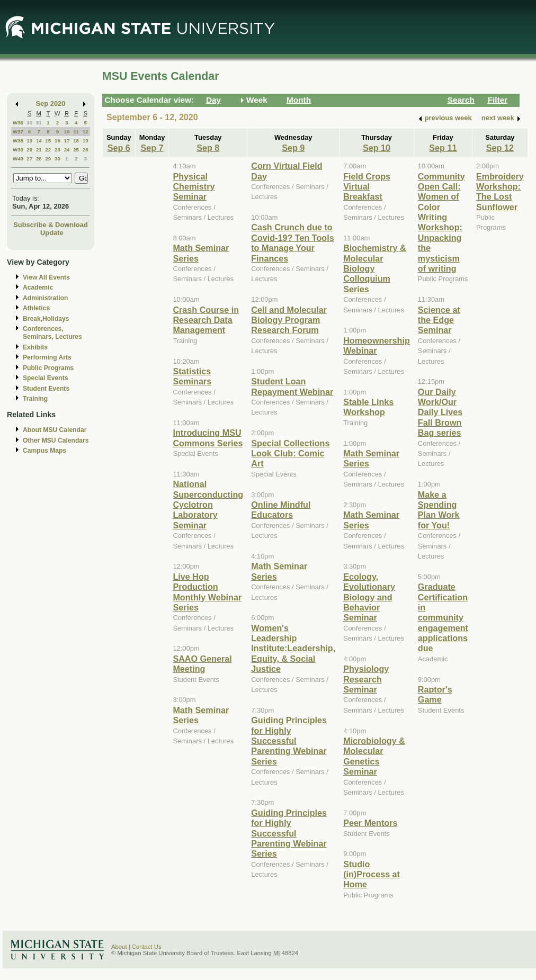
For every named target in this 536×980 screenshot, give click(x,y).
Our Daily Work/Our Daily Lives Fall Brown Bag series (440, 412)
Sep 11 (443, 148)
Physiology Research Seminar (366, 679)
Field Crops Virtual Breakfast (367, 187)
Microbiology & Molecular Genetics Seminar (374, 756)
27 (29, 159)
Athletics (36, 308)
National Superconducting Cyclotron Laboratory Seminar (208, 505)
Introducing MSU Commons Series (208, 438)
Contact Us (147, 947)
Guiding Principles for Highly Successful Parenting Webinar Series (289, 741)
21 (39, 150)
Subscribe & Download (51, 225)
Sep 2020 (51, 104)
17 (67, 141)
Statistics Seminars (192, 376)
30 (29, 123)
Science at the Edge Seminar (439, 320)
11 (76, 132)
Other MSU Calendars (56, 440)
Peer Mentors (370, 823)
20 (29, 150)
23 (57, 150)
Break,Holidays (46, 319)
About (119, 947)
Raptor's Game (435, 694)
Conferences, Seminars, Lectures (52, 333)
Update (52, 233)
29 (48, 159)
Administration (45, 298)
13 (29, 141)
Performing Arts (47, 357)
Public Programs (48, 368)
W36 (18, 123)
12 (86, 132)
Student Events (46, 389)
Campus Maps (44, 451)
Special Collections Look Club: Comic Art (290, 453)
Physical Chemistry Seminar (194, 187)
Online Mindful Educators (281, 510)
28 (39, 159)
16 (57, 141)
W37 (18, 132)
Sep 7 (152, 148)
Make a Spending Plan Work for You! (439, 510)
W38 (18, 141)
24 (67, 150)
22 (48, 150)
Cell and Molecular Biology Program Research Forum (289, 320)
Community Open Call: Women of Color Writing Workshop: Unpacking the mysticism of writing (441, 223)
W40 (18, 159)
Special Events (45, 378)
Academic (38, 287)
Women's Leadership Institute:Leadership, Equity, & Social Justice (293, 649)
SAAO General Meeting (202, 664)
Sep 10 (377, 148)
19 (86, 141)
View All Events (46, 277)
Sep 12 (500, 148)
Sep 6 (119, 148)
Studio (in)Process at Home (372, 874)
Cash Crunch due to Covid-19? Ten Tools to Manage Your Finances (292, 242)
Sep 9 (293, 148)
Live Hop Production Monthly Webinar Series (207, 592)
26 (86, 150)
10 (67, 132)
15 (48, 141)
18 (76, 141)
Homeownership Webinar (377, 345)
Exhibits (35, 347)
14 (39, 141)
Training (35, 399)
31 (39, 123)
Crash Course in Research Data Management (206, 320)
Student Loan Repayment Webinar (292, 386)
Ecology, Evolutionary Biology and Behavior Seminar (369, 597)
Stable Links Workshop (368, 407)
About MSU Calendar (55, 430)
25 (76, 150)
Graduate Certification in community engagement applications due (443, 617)
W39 (18, 150)
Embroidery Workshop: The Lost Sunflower (500, 192)
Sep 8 (208, 148)
